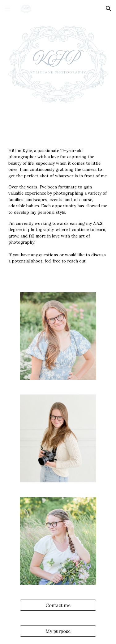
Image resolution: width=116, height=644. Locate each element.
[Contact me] (58, 605)
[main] (58, 209)
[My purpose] (58, 631)
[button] (7, 8)
